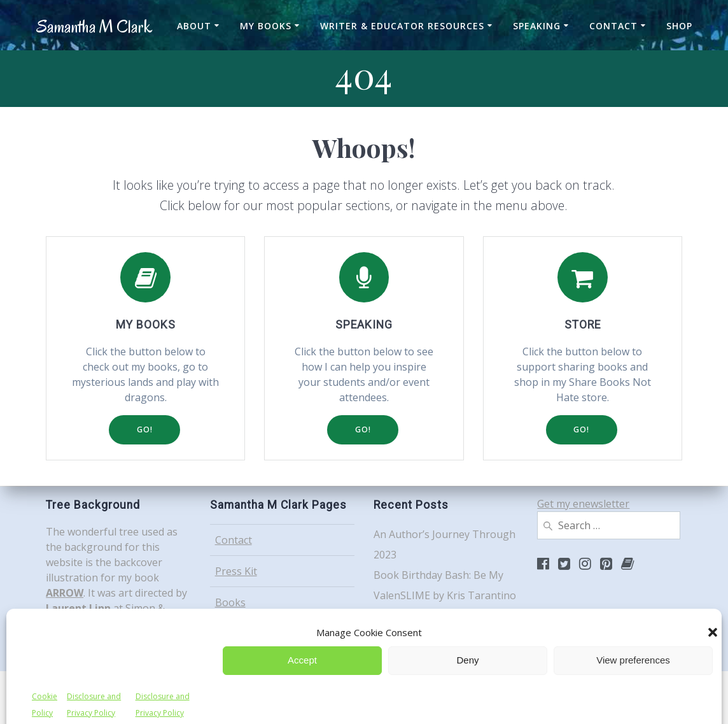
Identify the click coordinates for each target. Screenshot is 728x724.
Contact (613, 26)
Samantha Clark (94, 27)
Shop (679, 26)
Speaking (537, 26)
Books (230, 602)
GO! (145, 429)
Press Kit (236, 571)
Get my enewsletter (583, 504)
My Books (266, 26)
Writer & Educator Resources (402, 26)
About (194, 26)
